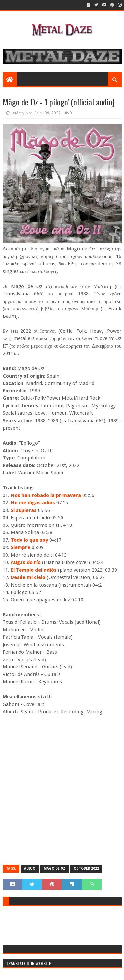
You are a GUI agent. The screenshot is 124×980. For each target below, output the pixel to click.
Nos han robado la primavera (46, 495)
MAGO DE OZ (55, 868)
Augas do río (26, 562)
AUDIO (30, 868)
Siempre (21, 547)
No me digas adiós (33, 503)
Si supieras (24, 510)
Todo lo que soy (29, 540)
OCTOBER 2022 (86, 868)
